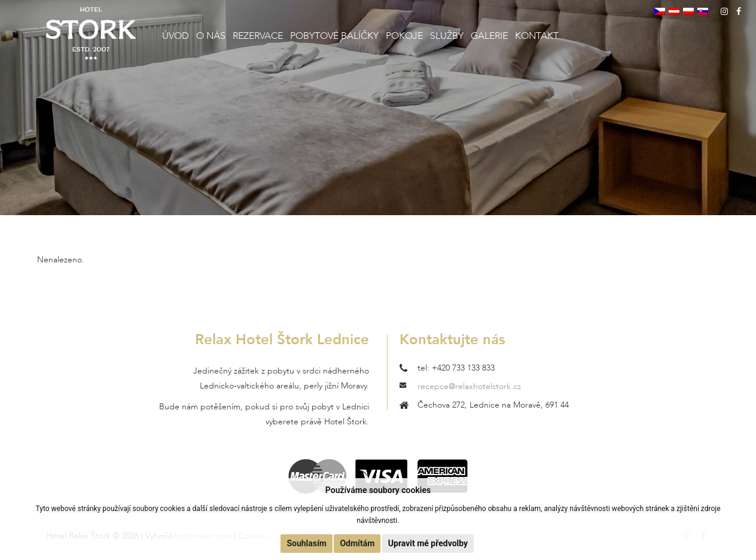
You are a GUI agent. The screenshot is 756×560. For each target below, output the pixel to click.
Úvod (176, 36)
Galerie (489, 36)
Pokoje (404, 36)
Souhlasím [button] (307, 543)
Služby (447, 36)
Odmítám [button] (357, 543)
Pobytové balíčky (334, 36)
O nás (211, 36)
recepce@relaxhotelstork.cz (469, 386)
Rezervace (258, 36)
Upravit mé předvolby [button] (428, 543)
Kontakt (537, 36)
